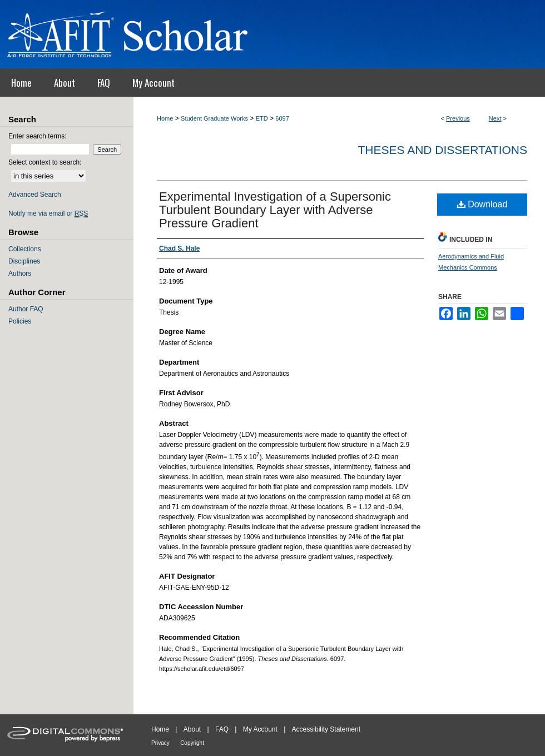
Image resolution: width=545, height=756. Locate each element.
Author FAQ (26, 309)
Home (165, 118)
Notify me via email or (48, 213)
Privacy (160, 743)
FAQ (222, 729)
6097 (282, 118)
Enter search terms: (38, 136)
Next (495, 118)
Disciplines (24, 261)
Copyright (192, 743)
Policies (20, 321)
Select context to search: (45, 162)
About (192, 729)
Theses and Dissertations (442, 150)
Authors (20, 273)
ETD (262, 118)
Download (482, 204)
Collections (25, 249)
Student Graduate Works (214, 118)
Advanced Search (35, 195)
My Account (260, 729)
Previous (458, 118)
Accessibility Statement (326, 729)
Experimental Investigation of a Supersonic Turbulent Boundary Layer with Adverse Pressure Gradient (275, 210)
